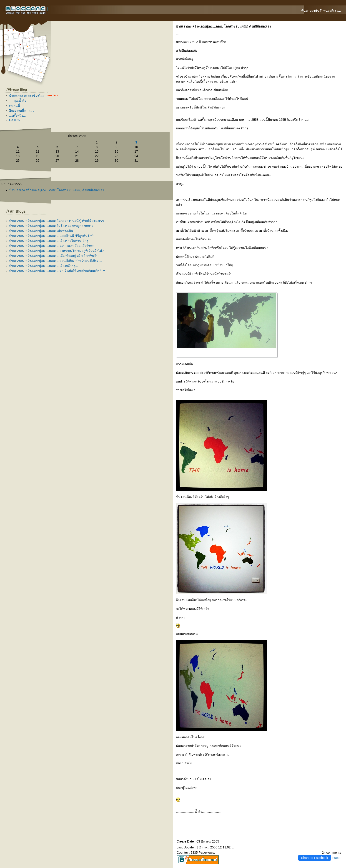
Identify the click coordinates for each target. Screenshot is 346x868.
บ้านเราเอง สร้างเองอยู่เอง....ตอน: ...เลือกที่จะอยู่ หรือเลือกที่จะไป (54, 256)
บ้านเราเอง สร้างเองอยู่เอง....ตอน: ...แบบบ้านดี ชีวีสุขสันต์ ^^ (51, 236)
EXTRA (14, 120)
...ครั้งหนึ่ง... (17, 116)
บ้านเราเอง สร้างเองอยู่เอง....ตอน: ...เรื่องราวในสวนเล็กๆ (49, 241)
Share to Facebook (315, 858)
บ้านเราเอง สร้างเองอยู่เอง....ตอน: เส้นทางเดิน (41, 231)
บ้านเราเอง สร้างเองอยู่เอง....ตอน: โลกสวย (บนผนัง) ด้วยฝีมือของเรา (57, 190)
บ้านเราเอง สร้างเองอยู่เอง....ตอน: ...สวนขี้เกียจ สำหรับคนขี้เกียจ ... (55, 261)
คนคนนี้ (15, 106)
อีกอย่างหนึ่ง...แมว (22, 111)
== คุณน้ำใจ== (20, 101)
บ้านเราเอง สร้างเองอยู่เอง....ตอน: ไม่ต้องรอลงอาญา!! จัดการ (51, 226)
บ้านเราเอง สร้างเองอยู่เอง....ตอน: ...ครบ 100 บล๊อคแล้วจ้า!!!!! (52, 246)
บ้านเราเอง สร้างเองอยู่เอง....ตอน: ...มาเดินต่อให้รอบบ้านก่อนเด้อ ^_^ (57, 271)
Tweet (336, 858)
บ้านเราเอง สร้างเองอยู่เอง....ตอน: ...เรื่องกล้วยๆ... (44, 266)
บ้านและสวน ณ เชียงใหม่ (27, 96)
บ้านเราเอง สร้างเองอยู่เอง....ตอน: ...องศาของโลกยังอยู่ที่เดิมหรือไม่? (56, 251)
